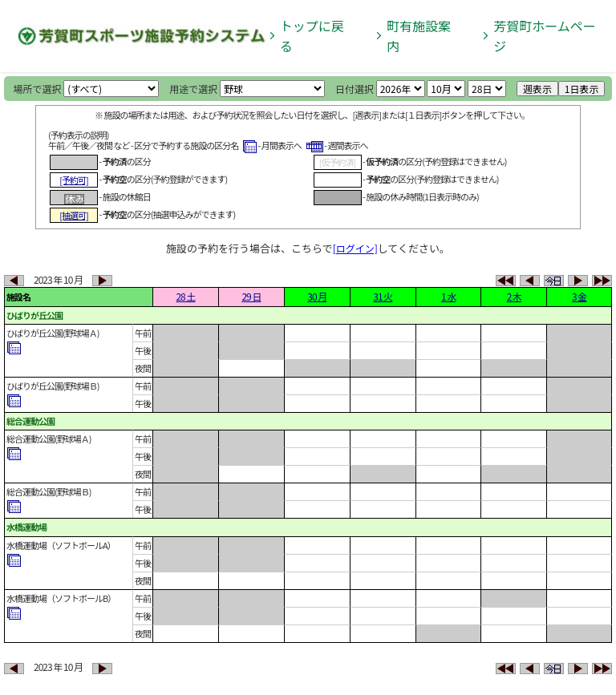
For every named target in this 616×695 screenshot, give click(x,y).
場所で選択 (38, 89)
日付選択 (355, 89)
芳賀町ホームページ (545, 36)
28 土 (185, 296)
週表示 (537, 89)
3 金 (579, 296)
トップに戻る (312, 36)
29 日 (251, 296)
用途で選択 (193, 89)
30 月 (317, 296)
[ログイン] (355, 248)
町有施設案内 (419, 36)
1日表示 (582, 89)
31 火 (383, 296)
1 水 (448, 296)
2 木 (514, 296)
